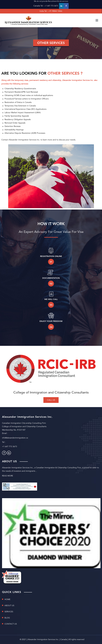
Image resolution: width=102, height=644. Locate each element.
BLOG (7, 618)
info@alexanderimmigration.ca (15, 438)
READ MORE (8, 476)
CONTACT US (11, 624)
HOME (7, 599)
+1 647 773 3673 (51, 6)
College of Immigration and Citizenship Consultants (51, 393)
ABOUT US (9, 606)
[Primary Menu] (97, 20)
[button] (51, 400)
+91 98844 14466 (55, 11)
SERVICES (9, 612)
